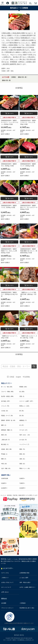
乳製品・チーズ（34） (7, 416)
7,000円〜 (22, 483)
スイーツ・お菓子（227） (27, 401)
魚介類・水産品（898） (8, 396)
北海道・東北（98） (7, 449)
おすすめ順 (6, 77)
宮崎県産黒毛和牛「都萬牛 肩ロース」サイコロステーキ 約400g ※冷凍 (29, 207)
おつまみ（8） (23, 440)
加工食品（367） (6, 401)
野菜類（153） (24, 387)
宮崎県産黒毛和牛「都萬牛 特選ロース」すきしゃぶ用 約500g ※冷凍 (9, 251)
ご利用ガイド (5, 578)
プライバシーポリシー (7, 608)
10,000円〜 (4, 488)
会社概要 (4, 603)
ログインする (5, 573)
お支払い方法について (7, 582)
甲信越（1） (5, 454)
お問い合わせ (5, 592)
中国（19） (4, 464)
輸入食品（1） (5, 444)
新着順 (14, 77)
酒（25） (22, 416)
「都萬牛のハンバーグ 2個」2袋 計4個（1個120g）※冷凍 (29, 294)
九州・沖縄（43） (6, 468)
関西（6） (4, 459)
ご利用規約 (23, 603)
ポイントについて (6, 587)
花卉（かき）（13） (25, 435)
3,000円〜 (22, 478)
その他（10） (5, 411)
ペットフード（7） (25, 444)
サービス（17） (24, 430)
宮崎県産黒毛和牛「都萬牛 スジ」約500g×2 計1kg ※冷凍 (9, 294)
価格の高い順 (6, 80)
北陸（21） (23, 459)
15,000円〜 (23, 488)
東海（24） (23, 454)
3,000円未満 (5, 478)
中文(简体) (26, 377)
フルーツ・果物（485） (8, 392)
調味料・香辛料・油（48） (9, 420)
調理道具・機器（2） (7, 430)
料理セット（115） (25, 406)
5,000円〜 (4, 483)
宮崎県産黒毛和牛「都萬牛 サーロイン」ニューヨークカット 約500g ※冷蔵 (10, 122)
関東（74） (23, 449)
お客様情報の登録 (24, 573)
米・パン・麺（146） (7, 387)
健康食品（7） (23, 420)
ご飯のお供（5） (6, 440)
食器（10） (4, 435)
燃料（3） (4, 425)
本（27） (22, 425)
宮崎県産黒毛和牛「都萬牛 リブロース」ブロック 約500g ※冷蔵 (28, 122)
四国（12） (23, 464)
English (18, 377)
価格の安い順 (22, 77)
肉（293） (22, 392)
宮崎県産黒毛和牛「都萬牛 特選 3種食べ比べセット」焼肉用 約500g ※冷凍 (29, 251)
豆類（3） (22, 396)
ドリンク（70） (6, 406)
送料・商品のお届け (25, 582)
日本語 (12, 377)
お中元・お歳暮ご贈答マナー (27, 587)
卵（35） (22, 411)
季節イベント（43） (25, 468)
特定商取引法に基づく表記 (27, 608)
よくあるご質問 (24, 578)
